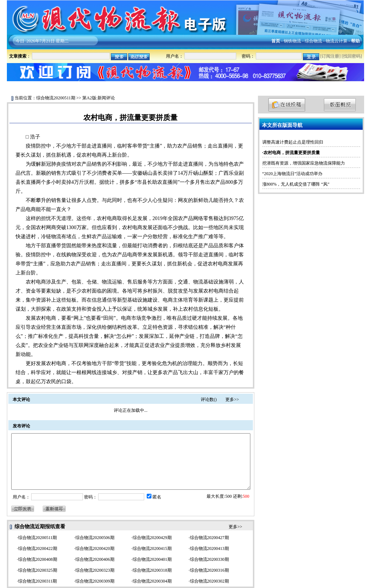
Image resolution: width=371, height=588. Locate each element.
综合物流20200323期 (95, 570)
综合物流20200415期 (152, 548)
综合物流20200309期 (95, 581)
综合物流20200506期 (95, 538)
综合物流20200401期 (152, 559)
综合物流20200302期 (209, 581)
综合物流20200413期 (209, 548)
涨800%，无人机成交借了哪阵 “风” (296, 184)
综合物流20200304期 (152, 581)
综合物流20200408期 (38, 559)
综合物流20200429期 (152, 538)
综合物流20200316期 (209, 570)
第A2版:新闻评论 (99, 98)
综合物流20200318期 (152, 570)
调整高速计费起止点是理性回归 (293, 142)
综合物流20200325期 (38, 570)
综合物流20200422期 (38, 548)
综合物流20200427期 (209, 538)
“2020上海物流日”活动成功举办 (293, 174)
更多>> (232, 399)
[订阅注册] (330, 56)
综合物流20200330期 (209, 559)
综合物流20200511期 (56, 98)
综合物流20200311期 (38, 581)
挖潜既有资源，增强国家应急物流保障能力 (304, 163)
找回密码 (352, 56)
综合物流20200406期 (95, 559)
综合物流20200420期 (95, 548)
